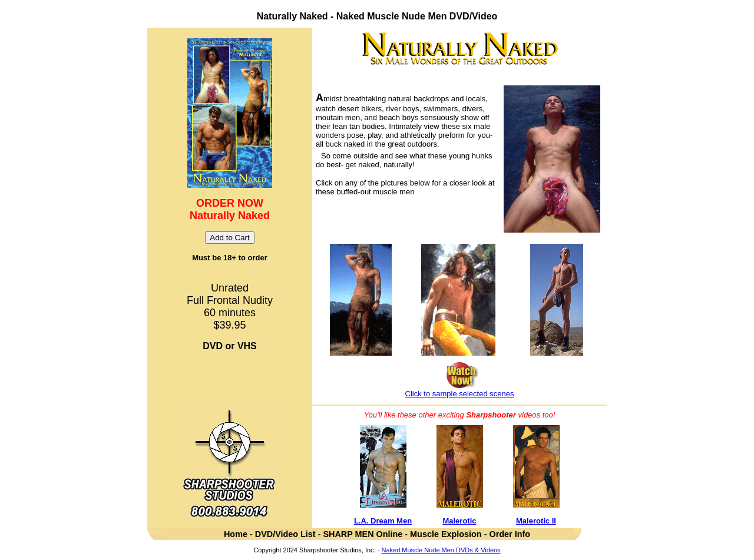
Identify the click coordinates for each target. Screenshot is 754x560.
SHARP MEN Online (363, 534)
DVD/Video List (287, 534)
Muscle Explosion (446, 534)
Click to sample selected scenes (460, 394)
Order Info (510, 534)
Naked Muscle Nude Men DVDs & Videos (441, 550)
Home (236, 534)
